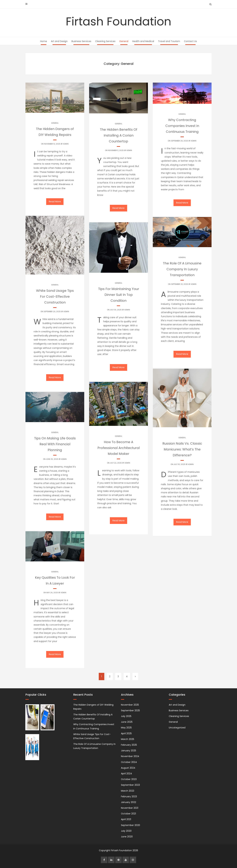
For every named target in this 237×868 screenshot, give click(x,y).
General (124, 41)
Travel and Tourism (169, 41)
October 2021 (128, 814)
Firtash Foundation (119, 21)
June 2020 (127, 837)
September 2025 (130, 710)
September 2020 (130, 825)
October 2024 (129, 762)
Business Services (81, 41)
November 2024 (130, 756)
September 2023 (130, 785)
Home (44, 41)
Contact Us (190, 41)
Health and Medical (143, 41)
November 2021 (130, 808)
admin (66, 144)
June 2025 (127, 722)
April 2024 (126, 774)
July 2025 (126, 716)
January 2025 (129, 751)
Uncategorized (177, 728)
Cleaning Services (105, 41)
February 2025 (129, 745)
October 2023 (129, 779)
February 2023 (129, 796)
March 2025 (128, 739)
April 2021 (126, 819)
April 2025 (126, 733)
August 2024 (128, 768)
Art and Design (59, 41)
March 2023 (128, 791)
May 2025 (126, 728)
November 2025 (130, 705)
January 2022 (129, 802)
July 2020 (126, 831)
